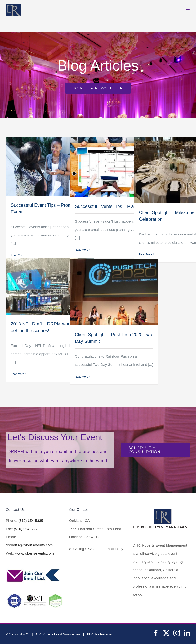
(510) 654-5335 (31, 521)
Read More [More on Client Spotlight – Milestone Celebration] (146, 254)
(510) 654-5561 (26, 529)
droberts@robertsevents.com (29, 545)
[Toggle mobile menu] (188, 8)
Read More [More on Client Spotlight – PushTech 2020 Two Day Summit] (81, 377)
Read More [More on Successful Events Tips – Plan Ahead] (81, 250)
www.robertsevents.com (34, 553)
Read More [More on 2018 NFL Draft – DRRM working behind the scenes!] (17, 374)
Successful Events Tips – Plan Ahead (113, 206)
